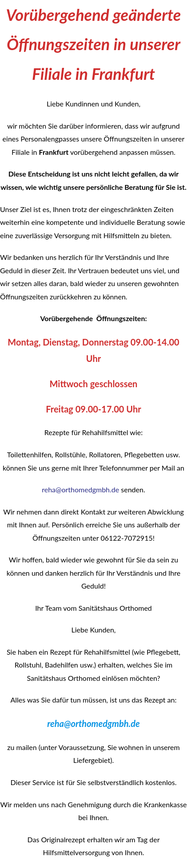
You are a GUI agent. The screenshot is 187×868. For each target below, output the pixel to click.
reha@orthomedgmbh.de (80, 489)
